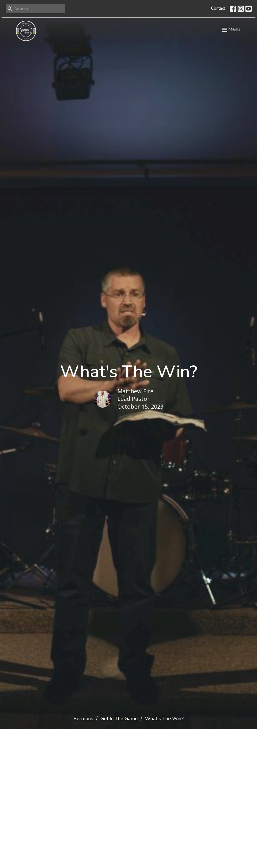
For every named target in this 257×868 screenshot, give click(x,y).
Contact (218, 8)
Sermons (83, 719)
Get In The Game (119, 719)
